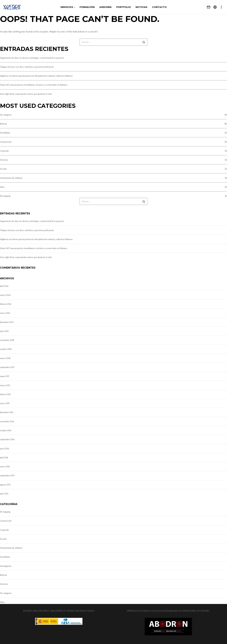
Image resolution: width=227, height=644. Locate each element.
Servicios (4, 160)
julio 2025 (4, 331)
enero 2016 (5, 467)
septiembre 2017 (7, 367)
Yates (2, 187)
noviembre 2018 (7, 340)
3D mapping (5, 196)
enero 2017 (5, 403)
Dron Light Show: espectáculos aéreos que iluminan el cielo (26, 94)
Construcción (6, 142)
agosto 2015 (5, 485)
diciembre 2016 (7, 412)
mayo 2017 (5, 376)
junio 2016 (4, 449)
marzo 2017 (5, 385)
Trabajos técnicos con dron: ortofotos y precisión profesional (27, 67)
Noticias (3, 124)
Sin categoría (6, 115)
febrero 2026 (6, 304)
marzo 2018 (5, 358)
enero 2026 (5, 313)
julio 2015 (4, 494)
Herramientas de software (11, 178)
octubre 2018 (6, 349)
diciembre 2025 (7, 322)
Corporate (4, 151)
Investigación (6, 566)
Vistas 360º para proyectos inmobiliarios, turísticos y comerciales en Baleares (34, 85)
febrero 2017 (5, 394)
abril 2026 (4, 286)
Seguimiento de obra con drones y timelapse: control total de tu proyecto (32, 58)
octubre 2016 (6, 430)
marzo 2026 (5, 295)
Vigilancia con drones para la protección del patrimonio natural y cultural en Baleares (36, 76)
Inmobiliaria (5, 133)
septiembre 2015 (7, 476)
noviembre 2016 (7, 421)
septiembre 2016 (7, 439)
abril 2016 (4, 458)
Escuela (3, 169)
